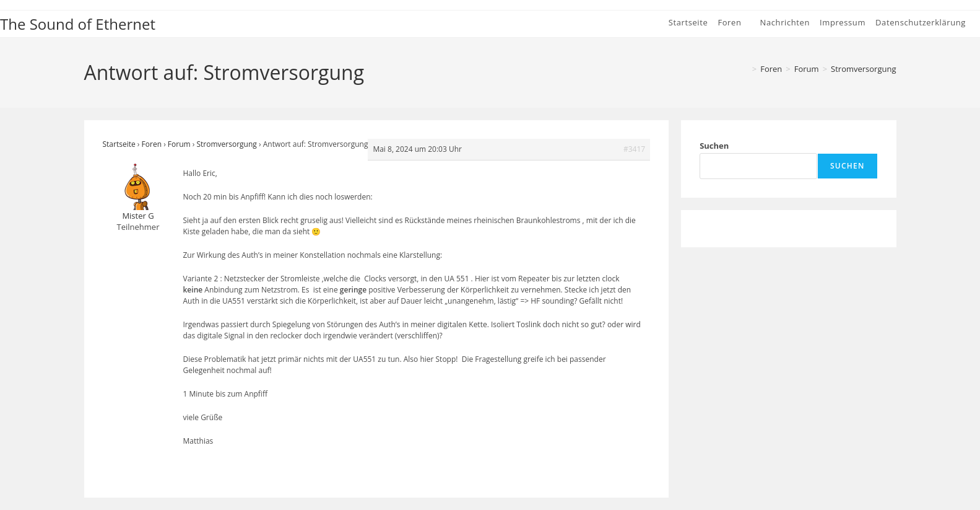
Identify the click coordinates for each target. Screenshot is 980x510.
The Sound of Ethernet (78, 24)
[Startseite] (744, 69)
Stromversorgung (863, 69)
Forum (179, 144)
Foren (152, 144)
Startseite (119, 144)
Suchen (714, 146)
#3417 (634, 149)
